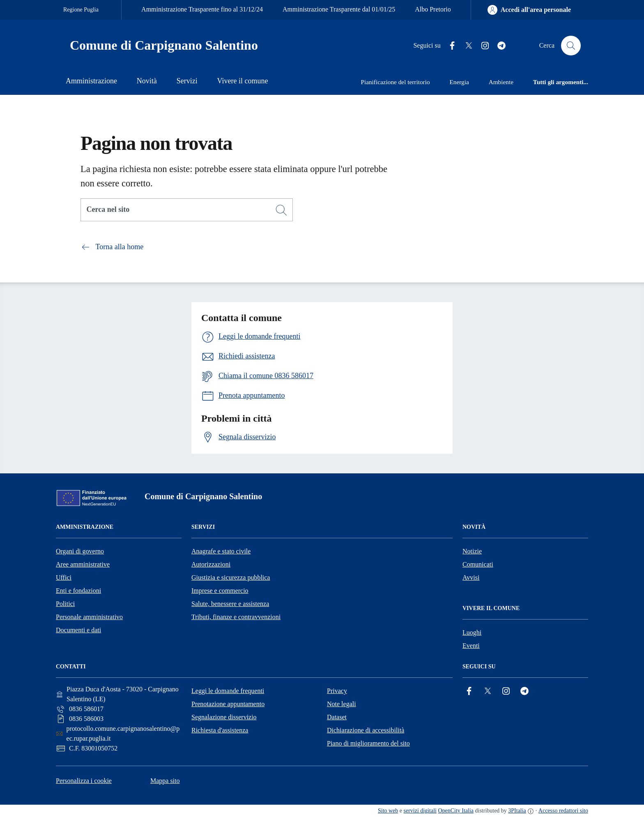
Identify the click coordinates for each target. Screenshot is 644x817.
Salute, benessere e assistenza (230, 604)
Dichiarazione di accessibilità (366, 730)
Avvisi (471, 577)
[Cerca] (281, 210)
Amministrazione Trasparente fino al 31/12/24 (202, 9)
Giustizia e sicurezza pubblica (231, 577)
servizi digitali (420, 811)
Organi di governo (80, 551)
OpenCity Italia (456, 811)
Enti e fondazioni (78, 591)
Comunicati (478, 564)
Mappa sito (165, 781)
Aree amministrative (83, 564)
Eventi (471, 646)
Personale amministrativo (89, 617)
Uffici (64, 577)
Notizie (472, 551)
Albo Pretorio (433, 9)
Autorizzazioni (211, 564)
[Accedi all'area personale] (529, 10)
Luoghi (472, 632)
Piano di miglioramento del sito (368, 743)
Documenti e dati (78, 630)
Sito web (388, 811)
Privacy (337, 691)
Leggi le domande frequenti (228, 691)
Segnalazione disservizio (224, 717)
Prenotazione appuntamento (228, 704)
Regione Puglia (81, 10)
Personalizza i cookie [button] (84, 781)
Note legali (342, 704)
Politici (65, 604)
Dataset (337, 717)
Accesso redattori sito (563, 811)
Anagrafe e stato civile (221, 551)
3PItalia (517, 811)
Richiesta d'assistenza (220, 730)
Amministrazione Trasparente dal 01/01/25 (339, 9)
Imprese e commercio (220, 591)
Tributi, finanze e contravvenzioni (236, 617)
